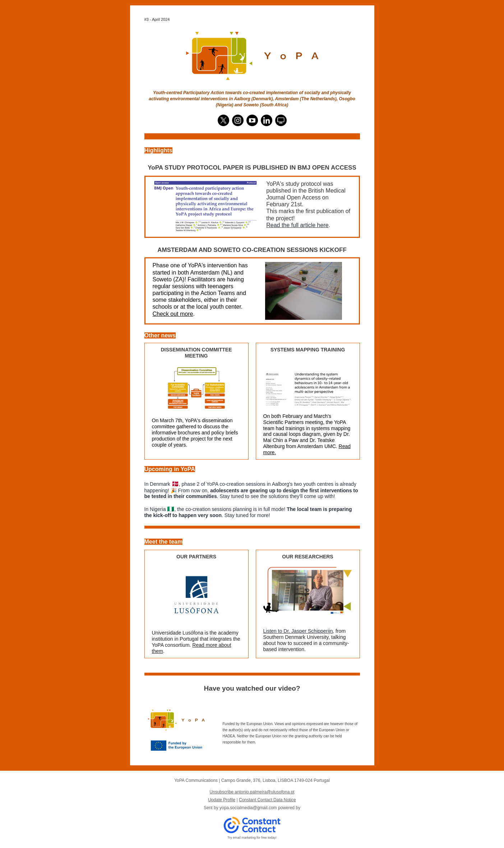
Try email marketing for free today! (252, 838)
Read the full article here (297, 225)
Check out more (173, 314)
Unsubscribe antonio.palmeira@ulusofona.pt (252, 792)
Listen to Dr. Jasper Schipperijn (298, 631)
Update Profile (222, 800)
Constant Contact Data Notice (267, 800)
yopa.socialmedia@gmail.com (248, 808)
